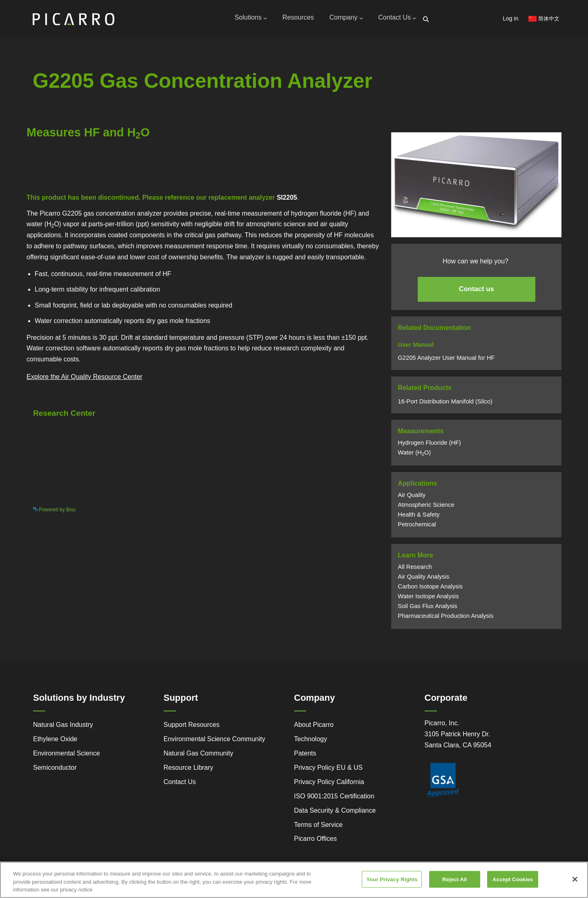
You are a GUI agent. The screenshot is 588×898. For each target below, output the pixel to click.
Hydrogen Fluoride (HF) (429, 446)
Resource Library (189, 770)
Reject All (454, 879)
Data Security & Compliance (335, 813)
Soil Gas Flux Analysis (428, 609)
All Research (415, 570)
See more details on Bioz (345, 511)
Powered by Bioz (45, 179)
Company (342, 19)
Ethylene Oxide (55, 742)
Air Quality (412, 498)
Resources (292, 19)
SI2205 (287, 201)
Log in (510, 18)
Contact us (477, 292)
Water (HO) (414, 456)
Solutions (242, 19)
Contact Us (396, 19)
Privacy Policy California (329, 785)
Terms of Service (318, 828)
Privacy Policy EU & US (328, 770)
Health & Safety (419, 518)
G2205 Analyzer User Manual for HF (446, 361)
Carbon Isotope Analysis (430, 590)
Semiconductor (55, 770)
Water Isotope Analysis (428, 599)
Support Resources (192, 728)
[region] (294, 880)
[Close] (575, 879)
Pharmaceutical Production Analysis (445, 619)
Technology (311, 742)
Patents (305, 756)
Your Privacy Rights (392, 879)
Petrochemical (417, 528)
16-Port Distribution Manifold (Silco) (445, 404)
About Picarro (314, 728)
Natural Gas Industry (63, 728)
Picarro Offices (315, 842)
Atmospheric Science (426, 508)
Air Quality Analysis (423, 580)
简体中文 (544, 19)
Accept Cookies (513, 879)
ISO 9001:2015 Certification (334, 799)
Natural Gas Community (199, 756)
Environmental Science (67, 756)
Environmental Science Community (215, 742)
